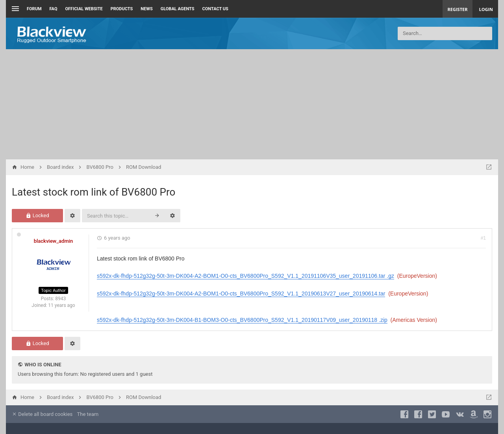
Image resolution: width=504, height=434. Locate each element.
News (146, 9)
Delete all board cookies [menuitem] (42, 414)
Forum (34, 9)
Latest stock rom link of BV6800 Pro (94, 192)
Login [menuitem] (486, 9)
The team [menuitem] (88, 414)
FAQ (54, 9)
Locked (37, 215)
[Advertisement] (252, 104)
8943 (60, 299)
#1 (483, 238)
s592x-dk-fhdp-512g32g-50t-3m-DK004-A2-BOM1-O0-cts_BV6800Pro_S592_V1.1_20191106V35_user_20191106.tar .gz (246, 276)
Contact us (215, 9)
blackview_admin (54, 241)
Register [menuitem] (458, 9)
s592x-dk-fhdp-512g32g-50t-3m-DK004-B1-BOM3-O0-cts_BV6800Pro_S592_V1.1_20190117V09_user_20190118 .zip (242, 320)
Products (122, 9)
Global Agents (178, 9)
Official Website (84, 9)
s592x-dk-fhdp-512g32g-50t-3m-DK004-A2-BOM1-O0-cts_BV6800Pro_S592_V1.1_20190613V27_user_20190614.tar (241, 294)
